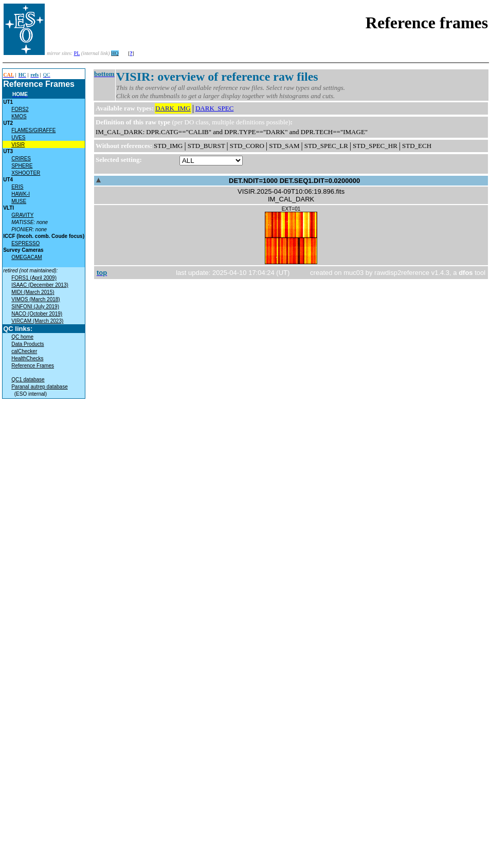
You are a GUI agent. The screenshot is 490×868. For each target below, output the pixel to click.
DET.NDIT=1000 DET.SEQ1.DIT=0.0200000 (294, 181)
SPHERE (22, 166)
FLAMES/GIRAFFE (33, 130)
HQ (115, 53)
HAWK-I (21, 194)
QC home (22, 337)
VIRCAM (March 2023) (37, 321)
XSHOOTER (26, 173)
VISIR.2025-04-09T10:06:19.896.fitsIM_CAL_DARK (291, 195)
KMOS (19, 116)
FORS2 (20, 109)
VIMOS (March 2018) (35, 299)
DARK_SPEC (214, 108)
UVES (18, 137)
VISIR (18, 145)
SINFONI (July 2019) (35, 307)
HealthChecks (27, 358)
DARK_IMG (173, 108)
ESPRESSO (25, 243)
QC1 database (28, 380)
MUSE (19, 201)
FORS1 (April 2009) (34, 278)
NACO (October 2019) (37, 314)
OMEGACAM (26, 257)
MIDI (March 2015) (33, 292)
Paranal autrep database (40, 387)
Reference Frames (33, 366)
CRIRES (21, 159)
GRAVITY (22, 215)
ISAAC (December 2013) (40, 285)
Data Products (28, 344)
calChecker (24, 351)
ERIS (17, 187)
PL (77, 53)
